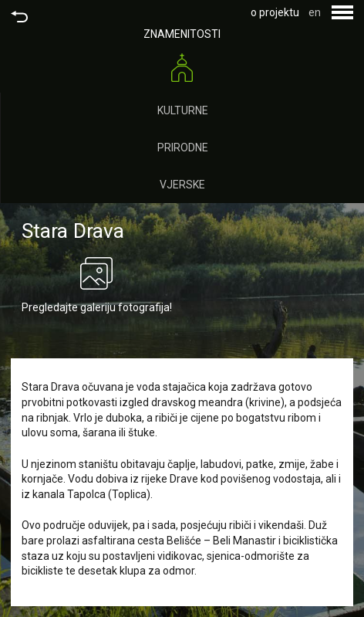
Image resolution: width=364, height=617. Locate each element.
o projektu (275, 12)
